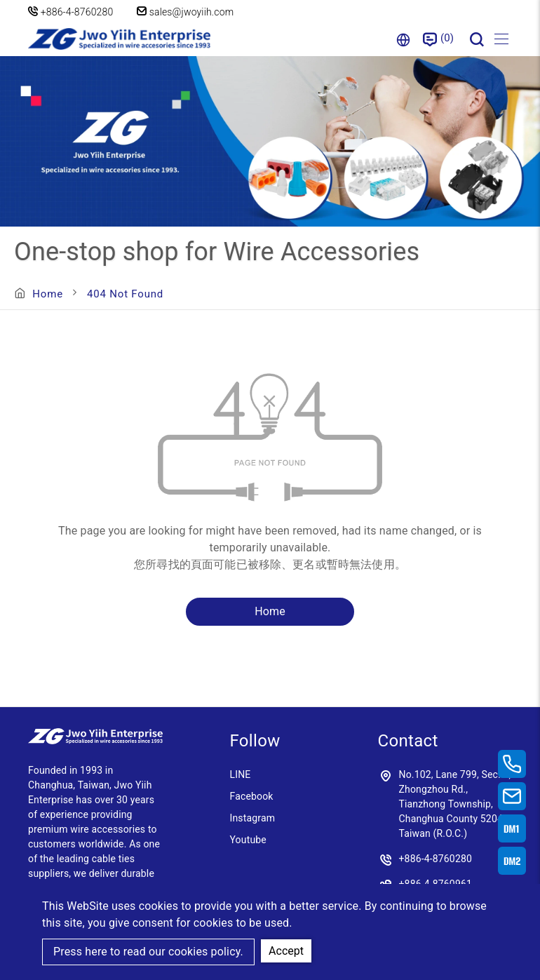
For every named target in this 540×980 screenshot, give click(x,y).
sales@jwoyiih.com (185, 12)
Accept (286, 951)
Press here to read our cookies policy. (148, 952)
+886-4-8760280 (77, 12)
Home (48, 294)
